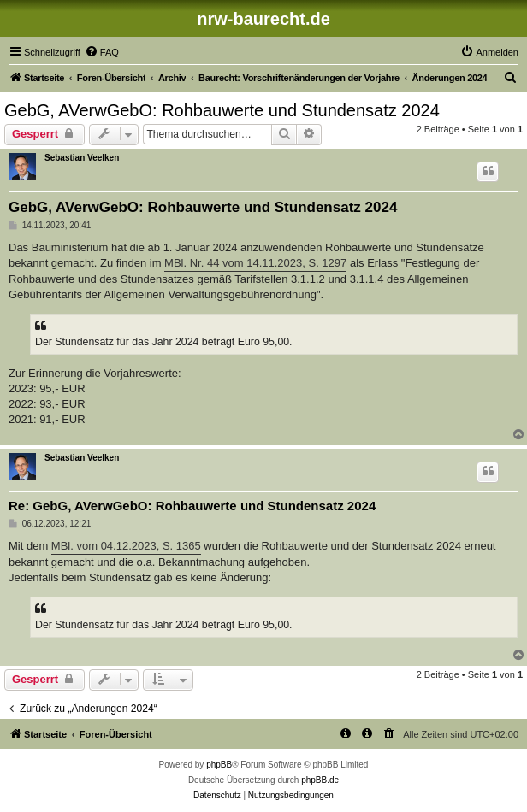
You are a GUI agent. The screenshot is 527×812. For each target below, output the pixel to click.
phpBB (219, 765)
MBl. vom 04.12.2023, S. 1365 (126, 546)
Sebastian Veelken (82, 158)
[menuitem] (102, 52)
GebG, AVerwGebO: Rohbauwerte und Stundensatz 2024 (222, 110)
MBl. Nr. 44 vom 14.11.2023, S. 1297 (255, 263)
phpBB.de (320, 780)
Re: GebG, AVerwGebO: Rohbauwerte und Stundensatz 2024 (192, 506)
